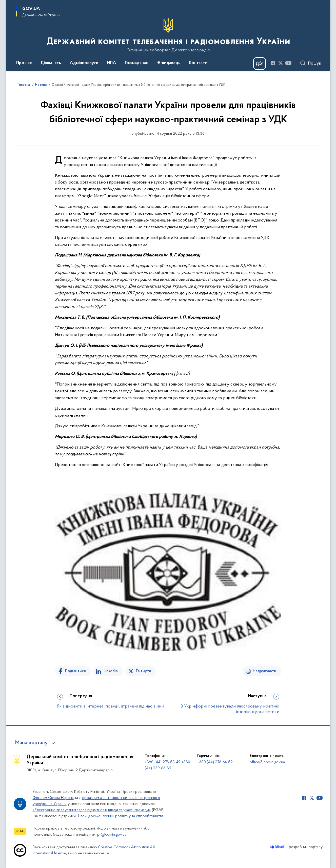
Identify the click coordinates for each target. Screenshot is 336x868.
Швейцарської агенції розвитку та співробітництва (120, 816)
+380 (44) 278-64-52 (215, 762)
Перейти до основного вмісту (3, 3)
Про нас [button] (24, 63)
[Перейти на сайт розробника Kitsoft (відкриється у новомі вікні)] (278, 847)
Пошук (315, 64)
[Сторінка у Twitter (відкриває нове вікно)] (281, 63)
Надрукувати (264, 671)
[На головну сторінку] (168, 35)
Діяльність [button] (51, 63)
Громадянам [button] (137, 63)
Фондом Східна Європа (53, 798)
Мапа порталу (32, 743)
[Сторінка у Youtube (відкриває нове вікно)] (288, 63)
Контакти (198, 63)
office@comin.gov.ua (267, 762)
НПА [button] (112, 63)
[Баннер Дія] (260, 64)
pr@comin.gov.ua (112, 835)
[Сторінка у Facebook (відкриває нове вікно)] (273, 63)
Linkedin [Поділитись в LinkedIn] (111, 671)
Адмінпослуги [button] (84, 63)
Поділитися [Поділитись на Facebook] (75, 671)
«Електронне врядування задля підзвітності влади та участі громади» (92, 810)
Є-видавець (169, 63)
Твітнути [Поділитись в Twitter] (143, 671)
